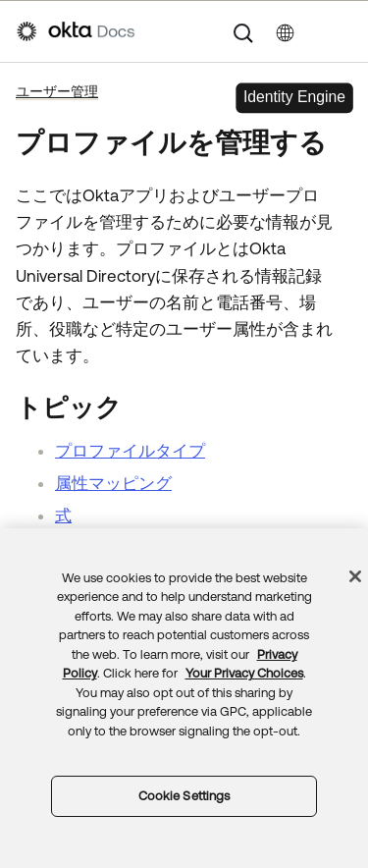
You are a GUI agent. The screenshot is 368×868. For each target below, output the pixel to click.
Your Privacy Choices (244, 673)
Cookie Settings (184, 796)
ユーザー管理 (57, 91)
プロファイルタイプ (130, 451)
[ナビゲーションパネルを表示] (342, 31)
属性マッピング (113, 483)
